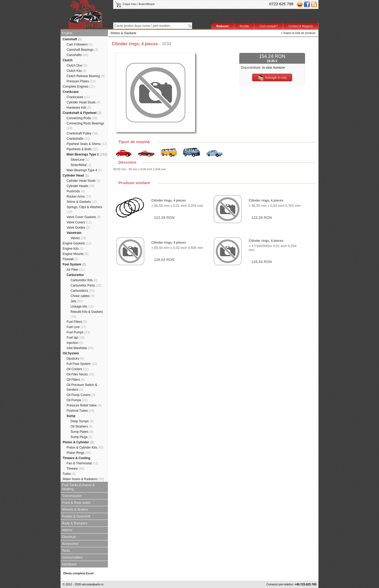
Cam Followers (79, 44)
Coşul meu (126, 4)
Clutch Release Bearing (86, 76)
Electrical (69, 537)
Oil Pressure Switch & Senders (82, 387)
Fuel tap (76, 338)
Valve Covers (79, 222)
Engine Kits (73, 249)
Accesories (70, 544)
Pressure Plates (81, 81)
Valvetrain (74, 233)
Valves (78, 238)
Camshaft (72, 39)
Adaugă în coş (272, 78)
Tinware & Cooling (76, 458)
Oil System (71, 353)
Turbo (69, 474)
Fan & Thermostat (83, 463)
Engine (67, 33)
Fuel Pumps (78, 332)
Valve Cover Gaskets (84, 217)
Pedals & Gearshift (76, 516)
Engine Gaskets (77, 243)
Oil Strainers (82, 426)
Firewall (70, 259)
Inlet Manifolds (80, 348)
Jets (77, 301)
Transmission (72, 496)
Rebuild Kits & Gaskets (87, 314)
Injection (75, 343)
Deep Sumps (82, 421)
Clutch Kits (76, 71)
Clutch (68, 60)
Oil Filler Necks (80, 374)
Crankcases (78, 97)
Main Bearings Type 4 (84, 170)
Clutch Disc (77, 66)
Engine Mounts (76, 254)
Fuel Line (76, 327)
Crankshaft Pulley (82, 133)
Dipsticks (75, 359)
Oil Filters (76, 380)
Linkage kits (82, 306)
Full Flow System (82, 364)
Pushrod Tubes (80, 411)
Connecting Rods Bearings (85, 126)
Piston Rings (79, 453)
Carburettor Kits (84, 280)
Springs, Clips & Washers (84, 209)
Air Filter (76, 270)
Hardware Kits (79, 108)
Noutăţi (244, 26)
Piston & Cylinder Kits (85, 448)
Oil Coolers (78, 369)
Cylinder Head (76, 175)
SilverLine (80, 160)
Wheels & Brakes (75, 509)
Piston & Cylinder (78, 442)
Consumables (72, 557)
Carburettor (75, 275)
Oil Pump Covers (81, 395)
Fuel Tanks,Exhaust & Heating (78, 487)
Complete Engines (79, 87)
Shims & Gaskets (82, 202)
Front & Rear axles (76, 503)
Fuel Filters (77, 322)
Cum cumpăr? (269, 26)
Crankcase (71, 92)
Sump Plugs (81, 437)
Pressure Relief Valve (84, 405)
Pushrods (76, 191)
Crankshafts (78, 139)
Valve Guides (78, 228)
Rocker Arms (79, 197)
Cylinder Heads (81, 186)
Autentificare (147, 4)
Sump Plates (82, 432)
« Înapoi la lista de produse (298, 33)
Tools (66, 551)
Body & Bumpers (75, 523)
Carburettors (83, 291)
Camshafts (77, 55)
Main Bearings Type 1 (87, 154)
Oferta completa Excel (78, 573)
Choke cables (83, 296)
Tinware (75, 469)
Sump (71, 416)
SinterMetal (81, 165)
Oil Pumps (77, 400)
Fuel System (74, 264)
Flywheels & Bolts (82, 149)
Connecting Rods (82, 118)
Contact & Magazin (301, 26)
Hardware (69, 564)
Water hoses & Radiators (83, 479)
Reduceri (223, 26)
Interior (67, 530)
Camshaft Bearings (82, 50)
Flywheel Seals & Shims (87, 144)
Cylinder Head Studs (83, 102)
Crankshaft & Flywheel (82, 113)
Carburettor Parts (86, 285)
